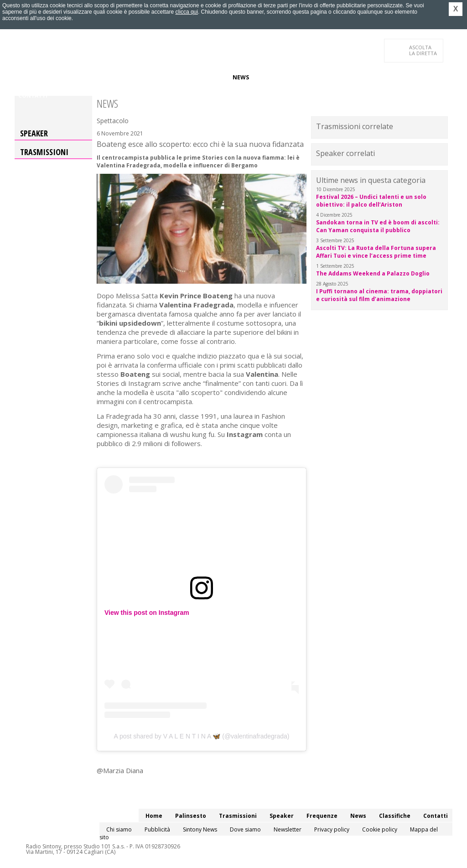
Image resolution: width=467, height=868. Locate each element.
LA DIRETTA (423, 50)
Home (27, 77)
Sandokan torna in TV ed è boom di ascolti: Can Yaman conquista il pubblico (378, 226)
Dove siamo (245, 829)
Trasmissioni (44, 152)
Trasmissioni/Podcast (119, 77)
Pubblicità (157, 829)
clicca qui (187, 12)
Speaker (173, 77)
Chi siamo (119, 829)
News (241, 77)
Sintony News (200, 829)
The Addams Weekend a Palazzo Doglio (373, 273)
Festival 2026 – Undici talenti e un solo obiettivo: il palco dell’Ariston (371, 201)
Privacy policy (332, 829)
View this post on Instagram (147, 613)
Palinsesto (60, 77)
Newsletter (288, 829)
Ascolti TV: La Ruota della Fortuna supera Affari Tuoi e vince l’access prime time (376, 252)
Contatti (33, 96)
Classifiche (274, 77)
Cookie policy (380, 829)
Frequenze (209, 77)
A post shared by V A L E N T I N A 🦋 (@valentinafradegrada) (201, 736)
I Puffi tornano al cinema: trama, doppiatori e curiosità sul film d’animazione (379, 295)
